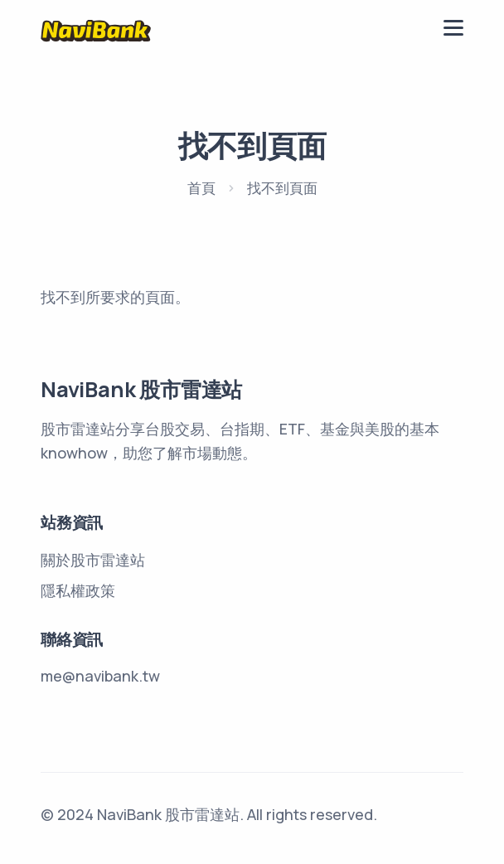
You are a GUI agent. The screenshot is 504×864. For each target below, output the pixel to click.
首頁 (201, 188)
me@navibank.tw (100, 676)
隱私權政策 (78, 590)
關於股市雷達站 (93, 560)
